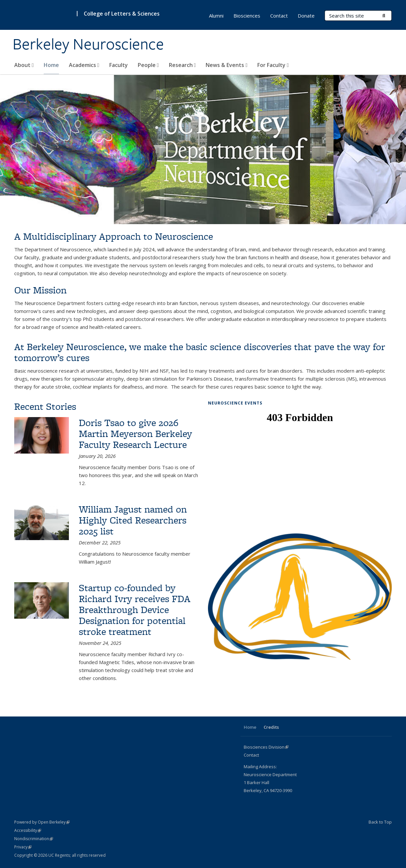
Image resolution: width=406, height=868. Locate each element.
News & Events (227, 65)
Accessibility (28, 830)
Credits (271, 727)
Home (51, 65)
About (24, 65)
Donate (306, 16)
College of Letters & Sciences (122, 14)
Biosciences (247, 16)
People (148, 65)
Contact (279, 16)
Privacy (23, 847)
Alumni (216, 16)
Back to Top (380, 822)
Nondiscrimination (34, 839)
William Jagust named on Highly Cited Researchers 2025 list (133, 520)
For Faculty (273, 65)
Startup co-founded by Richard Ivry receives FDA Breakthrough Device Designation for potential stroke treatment (135, 610)
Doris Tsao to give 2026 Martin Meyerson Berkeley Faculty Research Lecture (135, 434)
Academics (84, 65)
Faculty (119, 65)
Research (182, 65)
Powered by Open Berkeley (42, 822)
